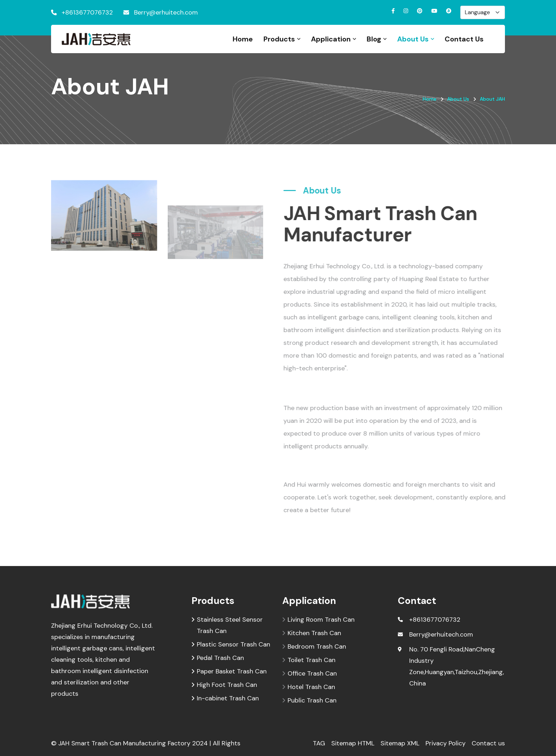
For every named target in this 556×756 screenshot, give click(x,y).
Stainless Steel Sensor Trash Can (230, 625)
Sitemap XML (400, 743)
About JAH (492, 99)
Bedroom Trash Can (317, 646)
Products (279, 39)
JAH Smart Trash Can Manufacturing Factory (124, 743)
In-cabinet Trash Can (228, 698)
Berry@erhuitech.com (166, 12)
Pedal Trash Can (220, 658)
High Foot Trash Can (227, 685)
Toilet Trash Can (312, 660)
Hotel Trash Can (311, 687)
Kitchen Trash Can (314, 633)
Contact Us (464, 39)
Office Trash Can (312, 673)
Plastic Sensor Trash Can (233, 644)
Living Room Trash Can (321, 620)
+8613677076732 (87, 12)
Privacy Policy (446, 743)
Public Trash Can (312, 700)
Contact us (488, 743)
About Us (413, 39)
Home (243, 39)
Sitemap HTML (353, 743)
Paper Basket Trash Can (232, 671)
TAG (319, 743)
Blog (374, 39)
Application (331, 39)
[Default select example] (483, 12)
